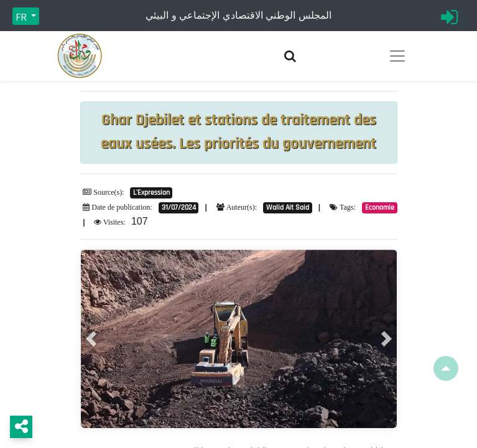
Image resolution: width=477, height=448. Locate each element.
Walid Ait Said (288, 208)
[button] (91, 339)
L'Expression (151, 193)
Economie (380, 208)
